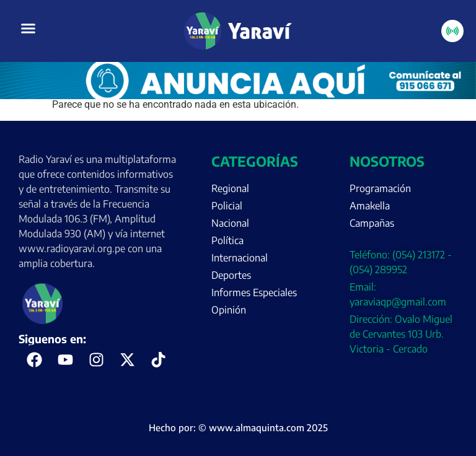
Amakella (370, 206)
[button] (29, 28)
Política (227, 240)
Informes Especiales (254, 292)
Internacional (240, 258)
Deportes (231, 275)
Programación (380, 188)
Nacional (230, 223)
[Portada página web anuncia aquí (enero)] (238, 96)
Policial (227, 206)
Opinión (229, 310)
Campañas (372, 223)
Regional (230, 188)
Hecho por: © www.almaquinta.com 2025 (238, 427)
